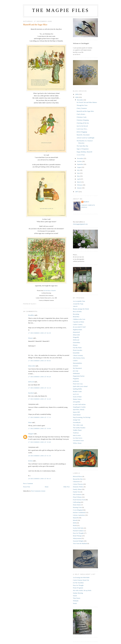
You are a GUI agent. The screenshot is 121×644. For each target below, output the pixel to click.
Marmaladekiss (77, 363)
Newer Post (27, 487)
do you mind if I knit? (79, 327)
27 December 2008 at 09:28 (40, 377)
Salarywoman (77, 538)
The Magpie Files (61, 10)
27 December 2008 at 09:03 (40, 361)
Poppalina (76, 379)
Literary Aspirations (79, 515)
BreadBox (31, 315)
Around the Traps (78, 304)
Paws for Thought (78, 533)
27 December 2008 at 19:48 (40, 442)
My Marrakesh (77, 368)
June (79, 173)
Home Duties (77, 505)
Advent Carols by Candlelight (85, 138)
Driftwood (76, 340)
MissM (75, 520)
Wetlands (76, 601)
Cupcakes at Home (79, 322)
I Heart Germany (78, 355)
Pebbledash (76, 373)
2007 (77, 192)
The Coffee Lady (78, 425)
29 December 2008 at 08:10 (40, 479)
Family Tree (77, 492)
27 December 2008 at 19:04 (40, 428)
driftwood (31, 382)
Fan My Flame (77, 348)
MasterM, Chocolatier (83, 135)
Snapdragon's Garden (79, 407)
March (79, 182)
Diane (30, 422)
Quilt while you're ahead (80, 386)
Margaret (31, 434)
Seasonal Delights (78, 541)
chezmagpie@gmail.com (80, 224)
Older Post (66, 487)
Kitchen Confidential (79, 512)
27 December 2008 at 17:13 (40, 417)
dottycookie (32, 366)
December (80, 100)
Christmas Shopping (83, 120)
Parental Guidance (78, 531)
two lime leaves (78, 438)
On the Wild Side (78, 528)
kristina (30, 461)
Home (47, 487)
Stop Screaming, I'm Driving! (82, 417)
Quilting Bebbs (77, 389)
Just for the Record (82, 126)
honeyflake (76, 353)
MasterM (76, 518)
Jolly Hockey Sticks (79, 358)
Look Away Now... (82, 129)
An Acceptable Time (79, 301)
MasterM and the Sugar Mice (35, 25)
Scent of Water (77, 397)
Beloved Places (77, 476)
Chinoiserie (76, 482)
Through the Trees (82, 105)
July (78, 170)
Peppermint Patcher (79, 376)
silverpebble (77, 402)
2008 (77, 97)
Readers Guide (77, 391)
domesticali (76, 332)
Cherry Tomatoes (82, 108)
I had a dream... (81, 114)
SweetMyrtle (77, 422)
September (80, 164)
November (80, 158)
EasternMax (77, 342)
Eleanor (30, 338)
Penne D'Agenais (78, 588)
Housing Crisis (77, 507)
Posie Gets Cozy (78, 384)
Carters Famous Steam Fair (81, 580)
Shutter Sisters (77, 399)
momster (76, 366)
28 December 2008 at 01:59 (40, 456)
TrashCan (76, 433)
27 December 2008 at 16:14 (40, 388)
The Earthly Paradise (79, 428)
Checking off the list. (83, 123)
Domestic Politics (78, 487)
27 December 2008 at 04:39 (40, 333)
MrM (74, 523)
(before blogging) (82, 132)
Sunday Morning (78, 593)
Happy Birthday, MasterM (84, 152)
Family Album (77, 489)
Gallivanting (77, 502)
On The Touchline (78, 583)
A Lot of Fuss (81, 155)
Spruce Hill (76, 412)
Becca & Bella (77, 312)
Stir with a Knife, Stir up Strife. (82, 590)
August (79, 167)
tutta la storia (77, 435)
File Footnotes (77, 494)
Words (75, 603)
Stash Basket (77, 415)
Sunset (75, 596)
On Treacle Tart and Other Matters (87, 102)
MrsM (75, 525)
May (79, 176)
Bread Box (76, 317)
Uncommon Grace (78, 440)
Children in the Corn (79, 319)
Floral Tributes (77, 497)
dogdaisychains (77, 330)
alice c (86, 202)
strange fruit (77, 420)
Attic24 (75, 306)
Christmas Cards (81, 117)
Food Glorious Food (79, 500)
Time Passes (77, 598)
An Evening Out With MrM (81, 577)
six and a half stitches (79, 404)
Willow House (77, 443)
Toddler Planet (77, 430)
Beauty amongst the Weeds (81, 309)
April (79, 179)
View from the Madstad (80, 543)
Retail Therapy (77, 536)
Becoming (76, 314)
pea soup (76, 371)
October (80, 161)
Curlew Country (78, 324)
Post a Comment (28, 483)
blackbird (31, 393)
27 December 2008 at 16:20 (40, 399)
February (80, 185)
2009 (77, 94)
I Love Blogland (78, 510)
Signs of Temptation (83, 149)
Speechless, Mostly (79, 410)
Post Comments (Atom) (38, 491)
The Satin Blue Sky (82, 146)
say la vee (76, 394)
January (80, 188)
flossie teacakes (78, 350)
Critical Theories (78, 484)
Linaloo (75, 361)
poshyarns (76, 381)
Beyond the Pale (78, 479)
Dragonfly (76, 337)
